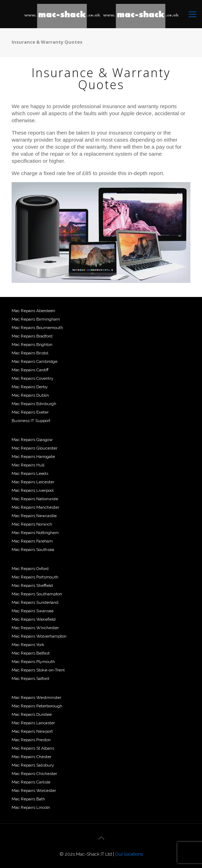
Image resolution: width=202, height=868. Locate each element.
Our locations (129, 854)
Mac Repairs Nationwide (35, 499)
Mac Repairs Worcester (34, 790)
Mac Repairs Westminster (36, 697)
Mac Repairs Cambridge (34, 361)
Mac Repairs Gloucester (34, 448)
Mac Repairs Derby (30, 387)
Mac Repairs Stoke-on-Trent (38, 670)
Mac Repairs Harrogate (33, 457)
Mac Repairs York (28, 645)
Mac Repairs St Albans (33, 748)
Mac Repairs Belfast (31, 653)
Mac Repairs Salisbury (33, 765)
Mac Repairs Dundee (32, 714)
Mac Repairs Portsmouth (35, 577)
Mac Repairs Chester (31, 757)
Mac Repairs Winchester (35, 628)
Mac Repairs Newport (32, 731)
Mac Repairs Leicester (33, 482)
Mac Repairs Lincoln (31, 807)
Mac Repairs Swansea (33, 611)
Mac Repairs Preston (31, 740)
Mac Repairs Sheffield (32, 585)
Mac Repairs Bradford (32, 336)
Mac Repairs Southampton (37, 594)
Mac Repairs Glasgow (32, 440)
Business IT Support (31, 421)
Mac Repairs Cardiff (30, 370)
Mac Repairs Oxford (30, 569)
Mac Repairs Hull (28, 465)
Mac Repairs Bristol (30, 353)
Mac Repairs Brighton (32, 345)
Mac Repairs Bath (28, 799)
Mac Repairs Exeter (30, 412)
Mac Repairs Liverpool (33, 490)
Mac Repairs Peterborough (37, 706)
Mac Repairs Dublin (30, 395)
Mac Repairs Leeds (30, 473)
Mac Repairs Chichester (34, 774)
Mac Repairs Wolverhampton (39, 636)
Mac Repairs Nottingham (35, 533)
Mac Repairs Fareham (32, 541)
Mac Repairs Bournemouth (37, 328)
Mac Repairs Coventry (33, 378)
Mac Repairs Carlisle (31, 782)
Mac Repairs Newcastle (34, 516)
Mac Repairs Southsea (33, 550)
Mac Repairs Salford (30, 678)
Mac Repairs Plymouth (33, 662)
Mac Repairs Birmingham (36, 319)
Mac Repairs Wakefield (34, 619)
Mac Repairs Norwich (32, 524)
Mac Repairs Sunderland (35, 602)
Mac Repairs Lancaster (33, 723)
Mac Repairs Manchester (35, 507)
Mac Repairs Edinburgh (34, 404)
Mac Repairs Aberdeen (33, 311)
